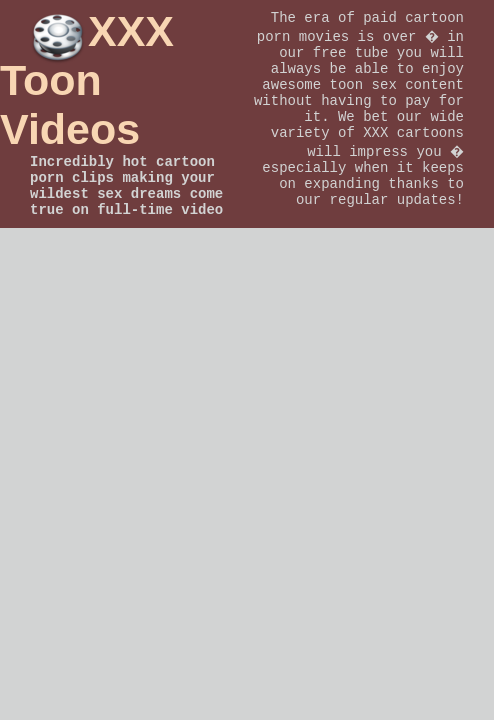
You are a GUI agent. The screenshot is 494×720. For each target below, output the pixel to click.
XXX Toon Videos (87, 80)
